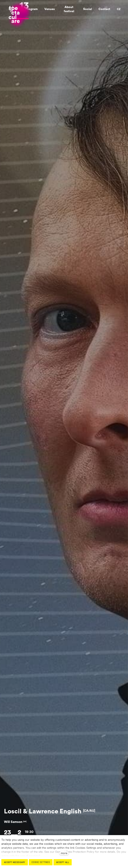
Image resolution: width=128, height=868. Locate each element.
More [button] (103, 8)
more (64, 853)
